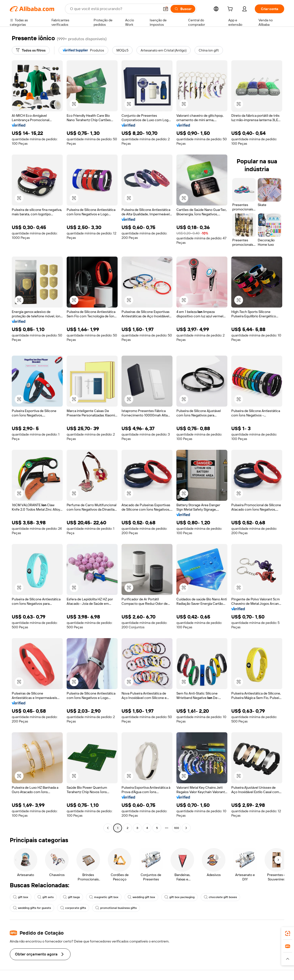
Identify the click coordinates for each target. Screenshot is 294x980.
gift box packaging (179, 897)
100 (177, 828)
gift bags (71, 897)
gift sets (46, 897)
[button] (166, 9)
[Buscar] (183, 9)
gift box (21, 897)
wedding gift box (141, 897)
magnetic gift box (104, 897)
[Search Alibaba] (114, 9)
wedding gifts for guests (32, 908)
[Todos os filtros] (31, 50)
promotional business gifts (116, 908)
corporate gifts (73, 908)
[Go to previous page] (108, 828)
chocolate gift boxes (220, 897)
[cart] (231, 10)
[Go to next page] (186, 828)
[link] (288, 933)
